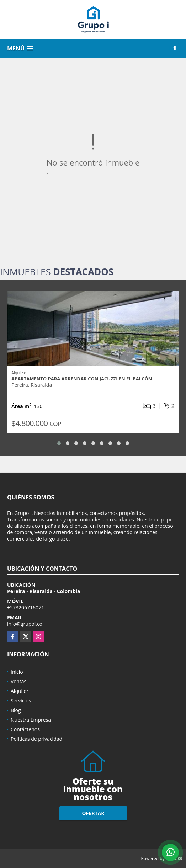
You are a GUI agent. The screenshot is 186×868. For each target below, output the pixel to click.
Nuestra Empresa (31, 720)
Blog (16, 710)
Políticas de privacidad (36, 739)
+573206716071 (26, 607)
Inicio (17, 672)
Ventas (18, 681)
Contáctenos (25, 729)
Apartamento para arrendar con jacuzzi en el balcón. (82, 379)
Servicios (21, 701)
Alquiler (20, 691)
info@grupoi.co (25, 624)
